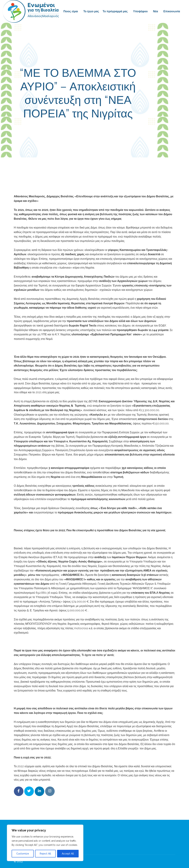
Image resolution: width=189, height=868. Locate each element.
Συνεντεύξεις (121, 129)
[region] (45, 843)
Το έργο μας (91, 11)
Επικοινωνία (172, 11)
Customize (23, 854)
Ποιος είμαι (71, 11)
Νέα (156, 11)
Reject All (45, 854)
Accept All (68, 854)
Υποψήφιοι (140, 11)
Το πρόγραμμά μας (115, 11)
